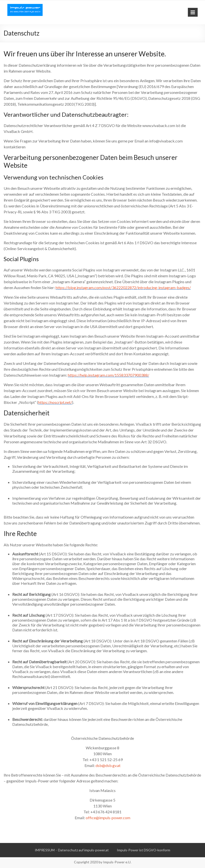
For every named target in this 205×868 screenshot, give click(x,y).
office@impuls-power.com (108, 818)
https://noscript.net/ (55, 402)
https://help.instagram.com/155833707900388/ (109, 375)
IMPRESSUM (45, 850)
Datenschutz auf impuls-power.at (83, 850)
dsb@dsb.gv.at (108, 765)
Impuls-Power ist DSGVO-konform (144, 850)
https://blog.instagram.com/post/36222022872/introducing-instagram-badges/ (123, 287)
